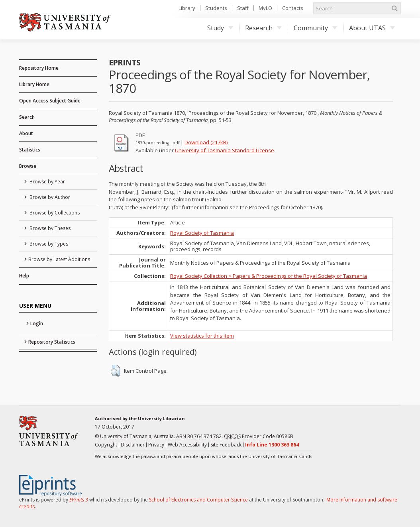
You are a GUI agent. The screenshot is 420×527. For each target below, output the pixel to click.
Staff (243, 8)
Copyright (106, 445)
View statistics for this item (202, 336)
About (26, 133)
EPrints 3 (79, 500)
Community (315, 28)
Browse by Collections (54, 213)
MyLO (265, 8)
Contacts (293, 8)
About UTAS (372, 28)
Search (27, 117)
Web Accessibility (187, 445)
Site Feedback (226, 445)
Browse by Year (47, 182)
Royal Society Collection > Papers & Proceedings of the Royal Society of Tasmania (269, 276)
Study (220, 28)
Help (24, 276)
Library (187, 8)
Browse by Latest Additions (59, 259)
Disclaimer (133, 445)
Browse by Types (48, 244)
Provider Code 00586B (259, 437)
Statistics (30, 150)
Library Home (34, 84)
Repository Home (39, 68)
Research (263, 28)
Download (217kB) (206, 142)
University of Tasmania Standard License (225, 150)
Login (37, 323)
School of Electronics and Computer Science (198, 500)
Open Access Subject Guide (50, 101)
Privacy (156, 445)
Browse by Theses (49, 228)
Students (216, 8)
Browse (28, 166)
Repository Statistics (52, 342)
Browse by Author (49, 197)
